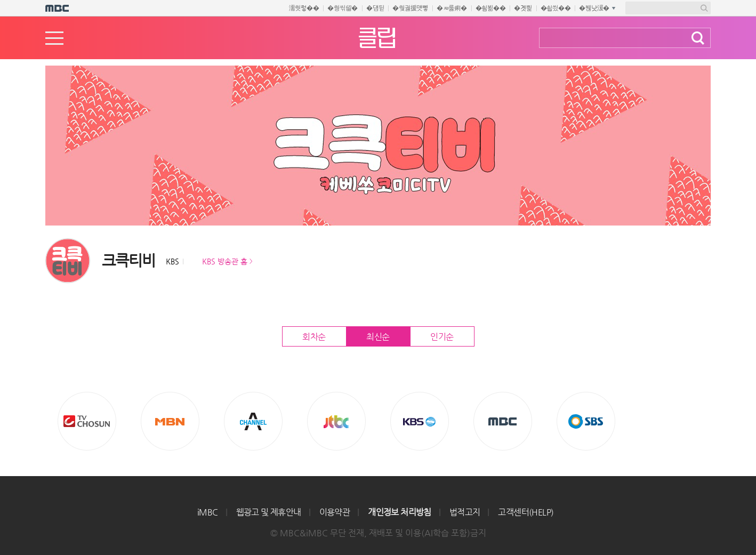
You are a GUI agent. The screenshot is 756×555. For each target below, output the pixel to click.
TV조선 (87, 421)
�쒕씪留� (343, 8)
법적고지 (465, 512)
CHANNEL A (253, 421)
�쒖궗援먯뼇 (410, 8)
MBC (503, 421)
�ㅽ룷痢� (452, 8)
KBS (420, 421)
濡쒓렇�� (304, 8)
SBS (586, 421)
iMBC (208, 512)
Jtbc (336, 421)
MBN (170, 421)
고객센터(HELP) (526, 512)
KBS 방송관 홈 (225, 261)
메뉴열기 (54, 38)
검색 (698, 38)
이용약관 (335, 512)
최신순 (378, 337)
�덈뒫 (375, 8)
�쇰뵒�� (491, 8)
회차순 (314, 337)
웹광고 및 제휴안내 (269, 512)
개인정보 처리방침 (400, 512)
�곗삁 (523, 8)
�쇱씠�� (556, 8)
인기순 (442, 337)
